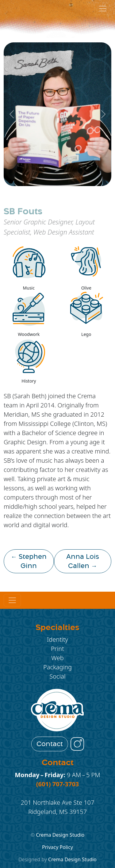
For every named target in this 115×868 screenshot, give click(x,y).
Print (57, 649)
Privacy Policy (57, 847)
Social (57, 676)
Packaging (57, 667)
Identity (57, 639)
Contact (50, 744)
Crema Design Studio (60, 835)
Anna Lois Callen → (83, 561)
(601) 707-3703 (58, 784)
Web (57, 658)
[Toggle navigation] (12, 600)
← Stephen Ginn (29, 561)
